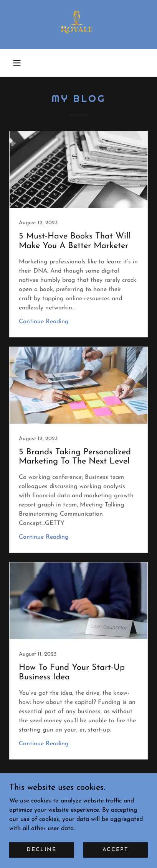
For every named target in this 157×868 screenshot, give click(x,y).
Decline (41, 850)
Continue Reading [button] (44, 322)
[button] (17, 63)
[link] (78, 25)
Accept (115, 850)
